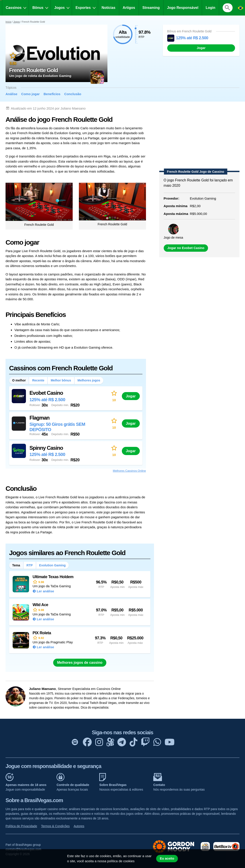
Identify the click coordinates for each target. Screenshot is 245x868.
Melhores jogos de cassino (80, 663)
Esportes (83, 8)
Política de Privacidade (21, 826)
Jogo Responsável (183, 8)
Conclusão (73, 94)
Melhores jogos (89, 380)
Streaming (151, 8)
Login (210, 8)
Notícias (109, 8)
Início (8, 22)
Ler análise (45, 591)
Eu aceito (167, 858)
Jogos (59, 8)
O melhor (19, 380)
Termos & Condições (55, 826)
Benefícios (52, 94)
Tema (16, 565)
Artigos (129, 8)
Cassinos (14, 8)
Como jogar (30, 94)
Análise (11, 94)
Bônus (38, 8)
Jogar (201, 48)
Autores (79, 826)
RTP (30, 565)
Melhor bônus (61, 380)
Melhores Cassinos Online (129, 471)
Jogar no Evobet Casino (186, 248)
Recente (38, 380)
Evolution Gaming (52, 565)
